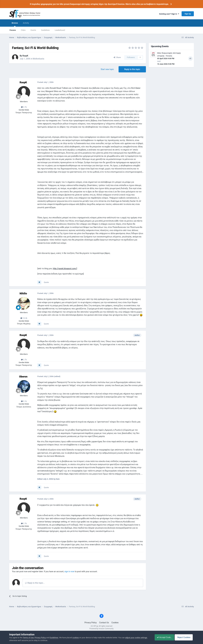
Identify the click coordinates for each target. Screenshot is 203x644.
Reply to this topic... (35, 583)
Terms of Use (28, 638)
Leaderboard (60, 30)
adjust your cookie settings (136, 638)
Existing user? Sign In (169, 14)
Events (33, 30)
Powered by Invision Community (102, 629)
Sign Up (188, 14)
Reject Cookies (184, 637)
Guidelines (45, 30)
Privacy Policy (91, 623)
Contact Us (104, 623)
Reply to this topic (132, 69)
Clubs (23, 30)
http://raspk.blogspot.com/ (65, 269)
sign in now (69, 571)
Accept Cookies (163, 637)
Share (117, 57)
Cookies (115, 623)
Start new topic (107, 69)
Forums (13, 30)
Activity (26, 23)
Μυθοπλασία (38, 59)
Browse (15, 24)
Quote (46, 282)
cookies (76, 638)
